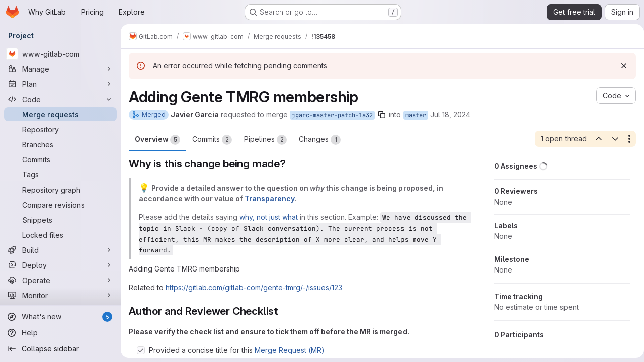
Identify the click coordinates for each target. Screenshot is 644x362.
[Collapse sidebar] (60, 349)
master (416, 115)
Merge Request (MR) (290, 350)
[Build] (60, 250)
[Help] (60, 333)
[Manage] (60, 69)
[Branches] (60, 144)
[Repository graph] (60, 190)
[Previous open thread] (595, 139)
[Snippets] (60, 220)
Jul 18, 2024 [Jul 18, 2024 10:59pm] (450, 114)
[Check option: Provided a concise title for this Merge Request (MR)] (141, 350)
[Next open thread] (611, 139)
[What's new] (60, 317)
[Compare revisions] (60, 205)
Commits (212, 140)
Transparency (269, 198)
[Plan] (60, 84)
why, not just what (269, 217)
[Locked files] (60, 235)
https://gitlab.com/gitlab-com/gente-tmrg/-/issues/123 (254, 287)
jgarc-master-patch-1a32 (332, 115)
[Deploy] (60, 265)
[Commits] (60, 159)
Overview (157, 140)
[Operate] (60, 280)
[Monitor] (60, 295)
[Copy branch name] (382, 115)
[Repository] (60, 129)
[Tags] (60, 174)
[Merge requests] (60, 114)
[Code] (60, 99)
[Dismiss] (620, 66)
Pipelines (265, 140)
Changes (320, 140)
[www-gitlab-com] (60, 54)
